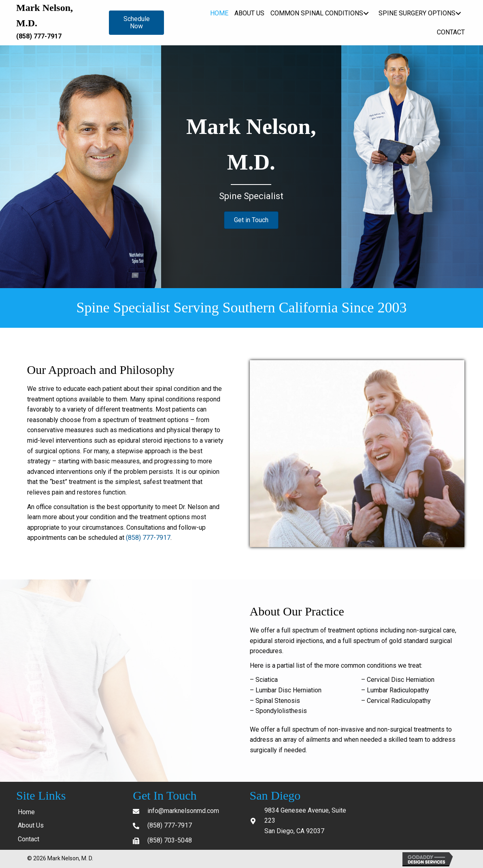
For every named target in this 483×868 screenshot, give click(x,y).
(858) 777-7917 (39, 36)
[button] (137, 23)
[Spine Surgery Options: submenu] (458, 13)
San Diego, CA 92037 (294, 831)
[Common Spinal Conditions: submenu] (366, 13)
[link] (219, 13)
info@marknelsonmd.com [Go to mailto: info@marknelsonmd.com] (183, 811)
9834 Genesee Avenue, (298, 810)
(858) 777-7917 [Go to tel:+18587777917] (170, 825)
